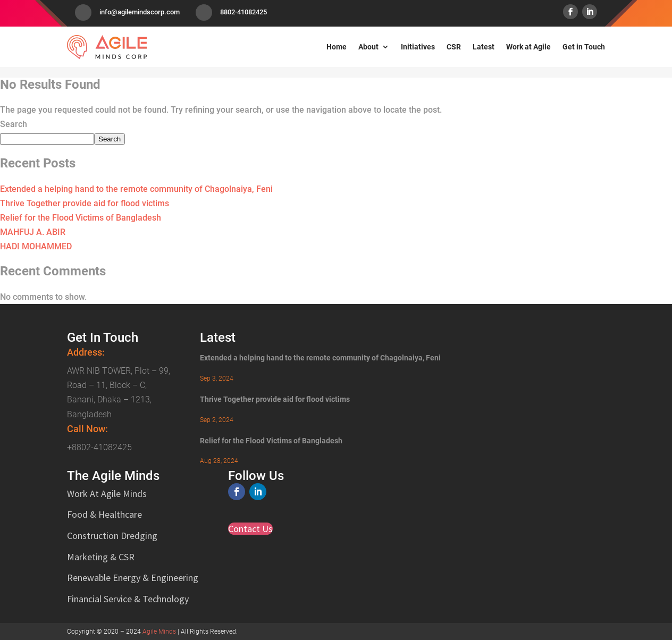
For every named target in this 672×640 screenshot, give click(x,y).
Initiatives (418, 47)
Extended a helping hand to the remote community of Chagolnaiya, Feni (136, 189)
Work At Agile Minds (107, 494)
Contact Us (250, 529)
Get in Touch (584, 47)
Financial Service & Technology (128, 599)
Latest (484, 47)
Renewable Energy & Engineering (133, 578)
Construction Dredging (112, 536)
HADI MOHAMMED (36, 246)
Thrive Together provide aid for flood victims (85, 203)
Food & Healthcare (104, 514)
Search (14, 124)
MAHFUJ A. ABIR (33, 232)
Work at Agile (528, 47)
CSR (454, 47)
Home (337, 47)
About (368, 47)
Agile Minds (159, 631)
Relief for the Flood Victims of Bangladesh (81, 218)
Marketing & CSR (101, 557)
